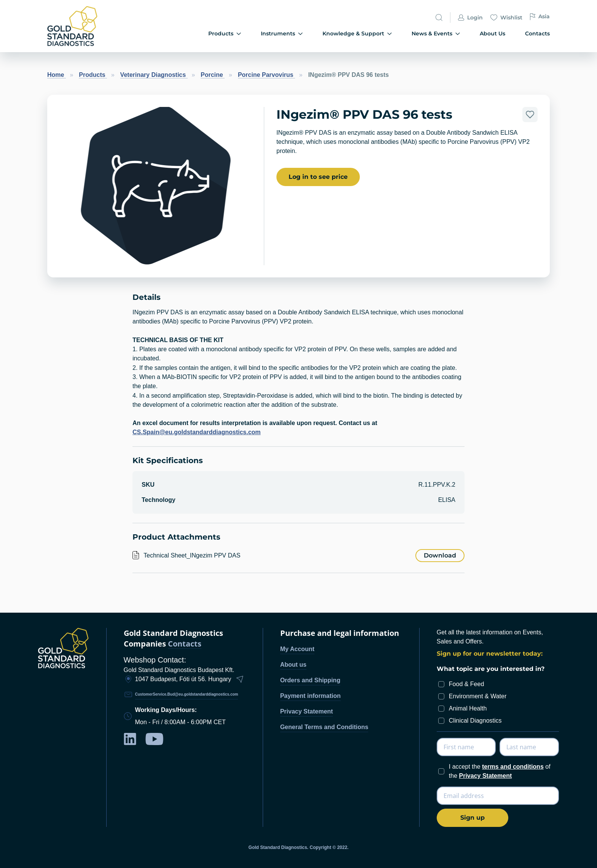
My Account (297, 649)
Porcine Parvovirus (267, 75)
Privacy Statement (307, 711)
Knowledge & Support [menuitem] (357, 34)
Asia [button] (540, 17)
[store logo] (85, 26)
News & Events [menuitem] (436, 34)
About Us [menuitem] (492, 33)
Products (93, 75)
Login (470, 18)
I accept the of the (500, 771)
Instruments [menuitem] (282, 34)
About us (293, 665)
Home (57, 75)
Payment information (310, 696)
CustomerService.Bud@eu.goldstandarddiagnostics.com (187, 694)
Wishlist (506, 18)
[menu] (341, 34)
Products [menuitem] (225, 34)
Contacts (185, 644)
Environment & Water (478, 696)
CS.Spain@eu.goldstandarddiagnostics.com (197, 432)
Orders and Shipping (310, 680)
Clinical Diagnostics (475, 721)
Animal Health (468, 708)
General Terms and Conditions (324, 727)
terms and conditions (513, 767)
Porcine (213, 75)
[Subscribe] (472, 818)
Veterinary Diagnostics (154, 75)
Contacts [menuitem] (537, 33)
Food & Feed (467, 684)
